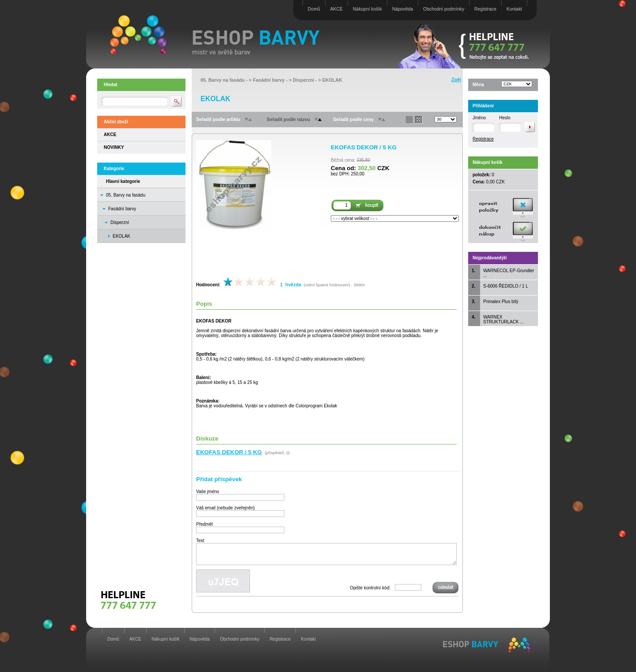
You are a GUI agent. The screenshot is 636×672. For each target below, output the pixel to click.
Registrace (485, 9)
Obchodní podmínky (444, 9)
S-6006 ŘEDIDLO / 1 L (506, 286)
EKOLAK (332, 80)
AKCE (337, 9)
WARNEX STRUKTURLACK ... (503, 319)
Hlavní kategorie (123, 181)
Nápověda (403, 9)
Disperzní (120, 222)
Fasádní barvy (122, 209)
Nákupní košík (367, 9)
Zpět (456, 80)
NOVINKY (114, 147)
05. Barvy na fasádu (126, 195)
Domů (314, 9)
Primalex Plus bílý (501, 302)
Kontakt (514, 9)
